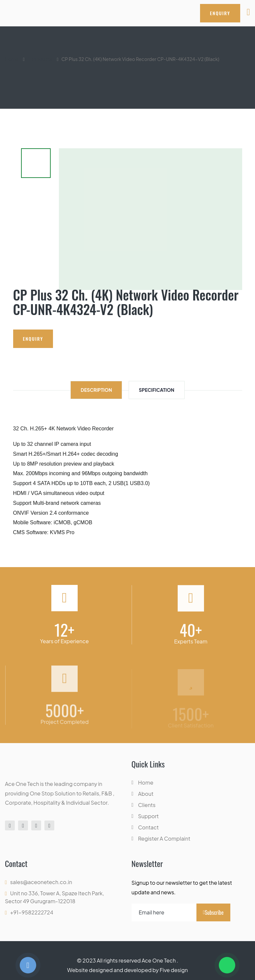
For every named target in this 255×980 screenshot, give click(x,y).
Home (12, 59)
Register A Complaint (164, 838)
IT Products (40, 59)
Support (149, 816)
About (146, 794)
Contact (149, 827)
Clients (147, 805)
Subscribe (213, 912)
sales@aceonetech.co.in (41, 882)
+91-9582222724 (32, 912)
